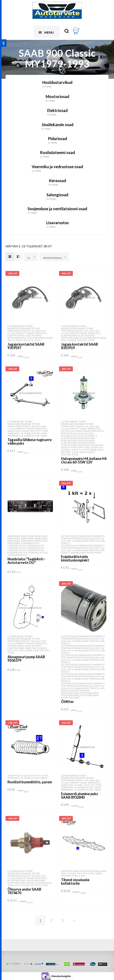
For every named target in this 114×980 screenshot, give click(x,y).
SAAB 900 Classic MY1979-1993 (30, 339)
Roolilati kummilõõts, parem (30, 782)
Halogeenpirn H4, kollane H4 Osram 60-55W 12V (84, 460)
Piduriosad (79, 553)
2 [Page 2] (51, 920)
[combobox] (31, 257)
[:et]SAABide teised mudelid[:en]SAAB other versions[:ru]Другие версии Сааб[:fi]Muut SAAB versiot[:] (27, 330)
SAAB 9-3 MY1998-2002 (76, 447)
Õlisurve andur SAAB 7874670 (24, 891)
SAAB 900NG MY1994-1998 (78, 453)
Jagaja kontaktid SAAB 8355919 (79, 346)
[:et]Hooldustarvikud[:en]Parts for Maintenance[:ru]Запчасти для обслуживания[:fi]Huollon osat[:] (83, 540)
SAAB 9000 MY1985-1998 (29, 652)
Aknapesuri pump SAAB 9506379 (26, 659)
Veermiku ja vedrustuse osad (27, 433)
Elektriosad (16, 335)
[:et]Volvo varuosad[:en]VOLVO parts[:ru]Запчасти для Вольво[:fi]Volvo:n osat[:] (83, 433)
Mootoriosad (17, 338)
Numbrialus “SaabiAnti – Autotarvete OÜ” (26, 561)
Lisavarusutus (17, 553)
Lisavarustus (30, 543)
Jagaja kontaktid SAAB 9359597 (26, 346)
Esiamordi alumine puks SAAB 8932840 (80, 796)
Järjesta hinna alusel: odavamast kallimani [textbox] (55, 258)
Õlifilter (67, 702)
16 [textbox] (29, 258)
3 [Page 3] (63, 920)
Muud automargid (91, 445)
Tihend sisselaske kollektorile (75, 882)
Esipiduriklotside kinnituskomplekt (75, 558)
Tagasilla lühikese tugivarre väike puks (30, 441)
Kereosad (14, 536)
